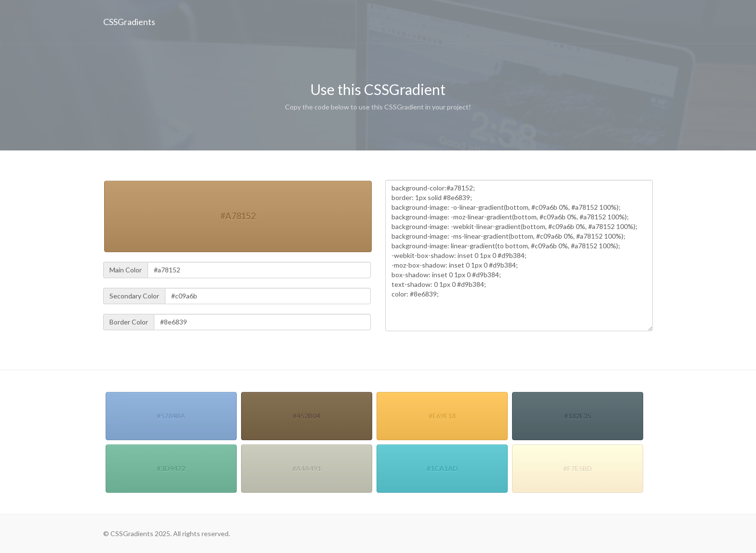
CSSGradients (129, 22)
